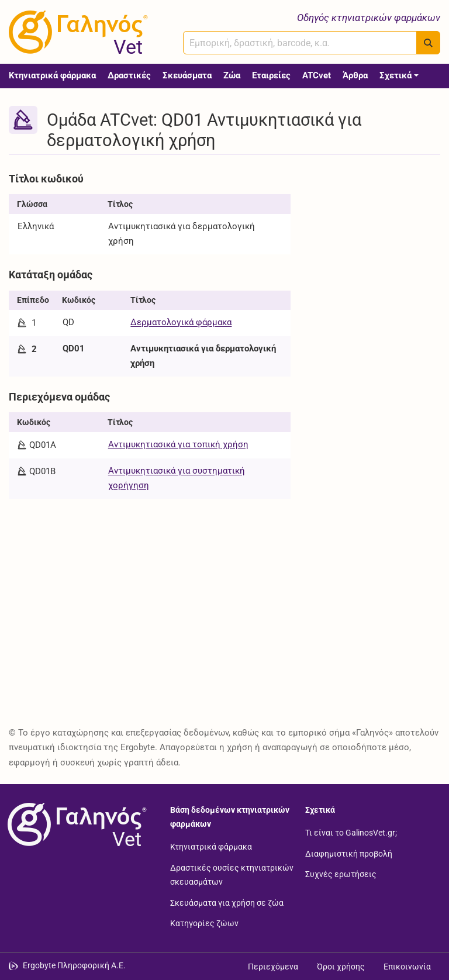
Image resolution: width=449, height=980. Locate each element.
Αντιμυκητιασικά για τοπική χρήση (178, 444)
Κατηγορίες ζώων (204, 923)
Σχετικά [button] (396, 75)
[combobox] (300, 43)
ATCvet (317, 75)
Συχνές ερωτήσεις (341, 874)
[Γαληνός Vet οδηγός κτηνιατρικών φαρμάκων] (76, 32)
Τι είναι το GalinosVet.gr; (351, 833)
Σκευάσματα (187, 75)
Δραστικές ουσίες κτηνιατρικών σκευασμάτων (232, 874)
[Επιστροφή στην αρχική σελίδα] (75, 824)
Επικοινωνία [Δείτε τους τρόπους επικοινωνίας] (407, 967)
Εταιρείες (271, 75)
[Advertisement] (374, 226)
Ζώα (232, 75)
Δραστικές (129, 75)
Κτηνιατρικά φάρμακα (52, 75)
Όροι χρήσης (341, 967)
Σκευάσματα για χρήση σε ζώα (227, 902)
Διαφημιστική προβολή (349, 853)
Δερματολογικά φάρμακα (181, 322)
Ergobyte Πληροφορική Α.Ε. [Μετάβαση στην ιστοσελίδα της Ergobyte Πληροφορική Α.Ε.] (74, 965)
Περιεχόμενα (273, 967)
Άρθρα (355, 75)
